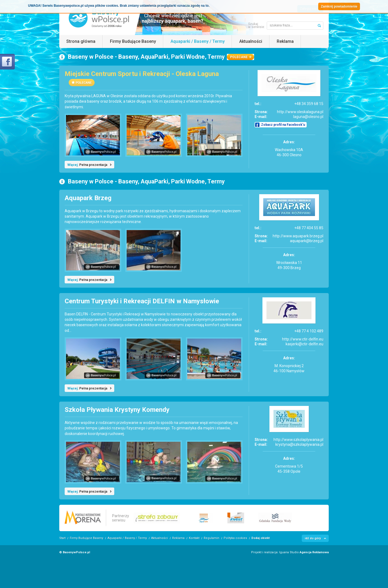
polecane (239, 57)
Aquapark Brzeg (88, 198)
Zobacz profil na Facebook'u (283, 125)
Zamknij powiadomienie (339, 6)
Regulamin (212, 538)
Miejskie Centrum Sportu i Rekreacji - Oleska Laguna (142, 74)
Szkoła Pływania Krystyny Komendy (117, 410)
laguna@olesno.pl (308, 117)
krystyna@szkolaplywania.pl (299, 444)
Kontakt (194, 538)
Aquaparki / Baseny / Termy (198, 41)
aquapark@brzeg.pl (307, 241)
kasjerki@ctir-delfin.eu (304, 344)
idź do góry (313, 538)
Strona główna (81, 41)
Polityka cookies (235, 538)
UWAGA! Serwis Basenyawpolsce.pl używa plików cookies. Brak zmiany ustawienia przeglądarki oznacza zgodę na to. (119, 6)
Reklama (285, 41)
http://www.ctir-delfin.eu (303, 339)
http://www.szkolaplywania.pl (298, 440)
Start (62, 538)
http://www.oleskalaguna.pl (300, 112)
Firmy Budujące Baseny (133, 41)
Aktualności (251, 41)
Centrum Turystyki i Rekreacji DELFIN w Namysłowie (142, 301)
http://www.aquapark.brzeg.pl (298, 236)
